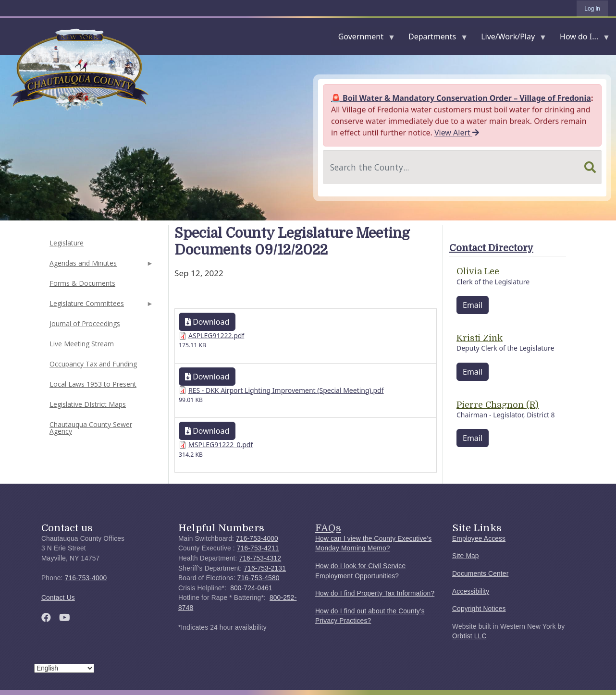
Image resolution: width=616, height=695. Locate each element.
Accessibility (471, 591)
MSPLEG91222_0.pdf (221, 445)
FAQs (328, 528)
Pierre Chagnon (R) (498, 405)
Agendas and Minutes (100, 266)
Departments (434, 39)
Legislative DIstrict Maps (88, 404)
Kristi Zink (480, 338)
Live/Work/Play (510, 39)
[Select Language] (64, 668)
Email (473, 305)
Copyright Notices (479, 609)
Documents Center (480, 574)
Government (363, 39)
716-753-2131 (265, 568)
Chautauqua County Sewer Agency (91, 428)
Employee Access (479, 539)
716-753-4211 (258, 548)
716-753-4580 (259, 578)
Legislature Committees (100, 306)
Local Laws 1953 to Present (93, 384)
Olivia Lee (478, 271)
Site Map (466, 556)
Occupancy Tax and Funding (93, 364)
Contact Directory (491, 248)
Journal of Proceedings (85, 323)
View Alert (457, 133)
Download (207, 322)
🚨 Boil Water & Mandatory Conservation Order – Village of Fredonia (461, 98)
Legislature (67, 243)
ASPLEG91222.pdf (216, 335)
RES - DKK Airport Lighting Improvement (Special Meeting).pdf (286, 390)
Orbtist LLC (469, 636)
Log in (592, 9)
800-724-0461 (251, 588)
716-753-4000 (86, 578)
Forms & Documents (82, 283)
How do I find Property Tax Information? (375, 593)
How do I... (581, 39)
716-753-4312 (260, 558)
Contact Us (58, 598)
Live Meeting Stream (82, 344)
